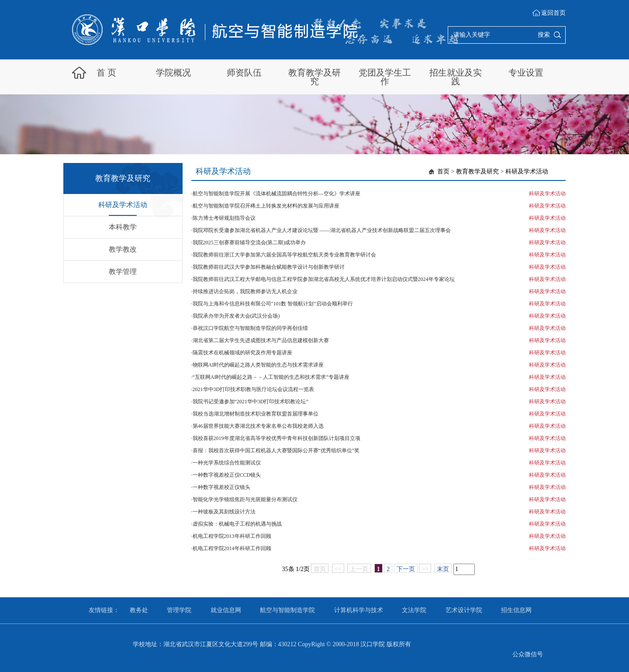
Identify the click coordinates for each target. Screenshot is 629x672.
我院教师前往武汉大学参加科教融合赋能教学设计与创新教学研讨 (269, 267)
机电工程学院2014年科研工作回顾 (232, 548)
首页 (443, 171)
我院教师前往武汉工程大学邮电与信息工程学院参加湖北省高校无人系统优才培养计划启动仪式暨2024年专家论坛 (324, 279)
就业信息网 (226, 610)
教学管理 (123, 272)
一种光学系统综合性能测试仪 (227, 463)
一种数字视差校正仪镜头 (221, 487)
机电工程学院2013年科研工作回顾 (232, 536)
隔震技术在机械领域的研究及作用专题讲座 (242, 353)
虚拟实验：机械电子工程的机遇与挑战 (237, 524)
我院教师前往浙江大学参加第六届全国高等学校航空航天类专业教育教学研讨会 (284, 255)
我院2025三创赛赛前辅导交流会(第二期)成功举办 (249, 242)
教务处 (139, 610)
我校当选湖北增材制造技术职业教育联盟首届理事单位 (256, 414)
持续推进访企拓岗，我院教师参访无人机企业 (245, 291)
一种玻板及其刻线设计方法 (224, 512)
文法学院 (414, 610)
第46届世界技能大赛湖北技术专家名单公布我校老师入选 (258, 426)
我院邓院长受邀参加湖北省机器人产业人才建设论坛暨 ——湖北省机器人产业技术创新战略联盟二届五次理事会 (322, 230)
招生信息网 (516, 610)
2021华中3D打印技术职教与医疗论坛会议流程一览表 (254, 389)
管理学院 (179, 610)
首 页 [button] (106, 73)
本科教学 (123, 227)
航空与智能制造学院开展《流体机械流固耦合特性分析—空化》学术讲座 (276, 194)
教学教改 (123, 249)
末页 (443, 569)
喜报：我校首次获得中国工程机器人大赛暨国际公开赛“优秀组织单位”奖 (276, 450)
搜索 (544, 35)
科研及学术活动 (123, 205)
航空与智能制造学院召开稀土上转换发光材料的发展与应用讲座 (266, 206)
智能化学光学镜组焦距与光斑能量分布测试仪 (245, 499)
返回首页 (553, 13)
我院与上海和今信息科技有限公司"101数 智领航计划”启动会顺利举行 (273, 304)
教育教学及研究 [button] (314, 77)
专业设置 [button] (526, 73)
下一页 (406, 569)
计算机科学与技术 (359, 610)
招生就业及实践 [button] (456, 77)
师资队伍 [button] (244, 73)
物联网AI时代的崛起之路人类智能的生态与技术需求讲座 (258, 365)
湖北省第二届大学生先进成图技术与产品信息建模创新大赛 (261, 340)
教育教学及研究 (477, 171)
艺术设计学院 (464, 610)
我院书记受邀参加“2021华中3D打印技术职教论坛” (251, 402)
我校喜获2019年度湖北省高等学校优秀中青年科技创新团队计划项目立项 (276, 438)
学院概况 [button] (173, 73)
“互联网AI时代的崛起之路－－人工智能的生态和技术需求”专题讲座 (271, 377)
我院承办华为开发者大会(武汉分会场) (236, 316)
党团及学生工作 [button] (385, 77)
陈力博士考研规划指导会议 (224, 218)
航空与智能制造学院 (287, 610)
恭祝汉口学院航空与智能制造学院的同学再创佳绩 (250, 328)
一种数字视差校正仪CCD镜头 (227, 475)
